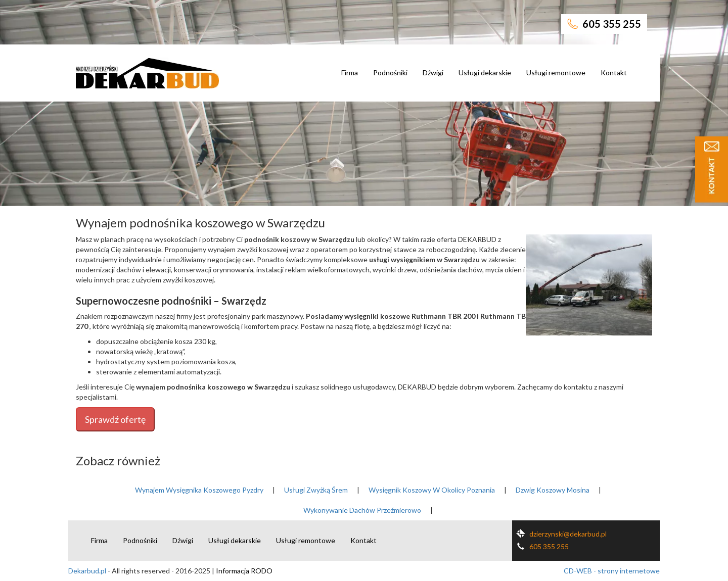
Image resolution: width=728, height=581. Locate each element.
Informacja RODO (244, 571)
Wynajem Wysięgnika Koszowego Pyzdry (199, 490)
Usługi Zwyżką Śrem (316, 490)
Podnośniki (390, 72)
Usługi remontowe (556, 72)
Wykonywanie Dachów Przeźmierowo (362, 510)
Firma (350, 72)
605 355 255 (604, 24)
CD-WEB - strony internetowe (612, 571)
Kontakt (614, 72)
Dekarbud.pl (87, 571)
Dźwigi (433, 72)
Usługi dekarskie (485, 72)
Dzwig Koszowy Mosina (553, 490)
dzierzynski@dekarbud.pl (559, 534)
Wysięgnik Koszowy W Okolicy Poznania (432, 490)
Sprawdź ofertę (115, 419)
